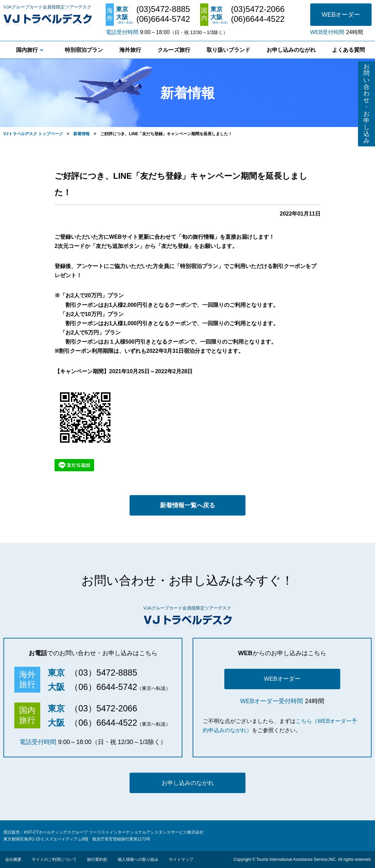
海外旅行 (130, 50)
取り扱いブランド (228, 50)
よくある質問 (348, 50)
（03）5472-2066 (103, 708)
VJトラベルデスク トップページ (33, 134)
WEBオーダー (341, 15)
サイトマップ (181, 859)
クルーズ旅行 (174, 50)
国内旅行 (27, 50)
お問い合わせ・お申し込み (366, 104)
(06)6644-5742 (163, 19)
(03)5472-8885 (163, 9)
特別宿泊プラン (84, 50)
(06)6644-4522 (258, 19)
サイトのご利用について (54, 859)
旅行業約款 (97, 859)
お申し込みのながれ (291, 50)
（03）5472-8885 (103, 673)
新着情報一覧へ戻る (187, 505)
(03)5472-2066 (258, 9)
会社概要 (13, 859)
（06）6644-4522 (103, 723)
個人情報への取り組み (138, 859)
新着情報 (81, 134)
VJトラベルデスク (48, 19)
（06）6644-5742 (103, 687)
